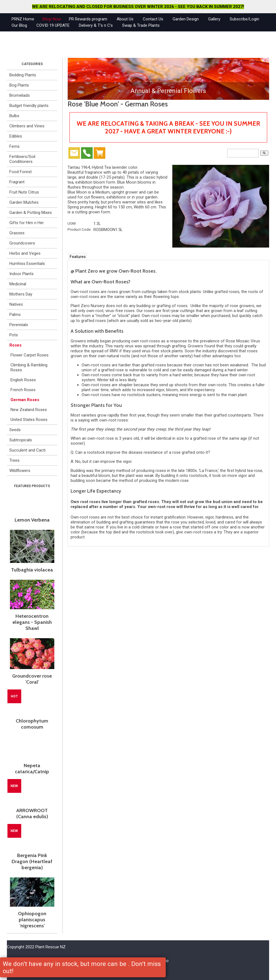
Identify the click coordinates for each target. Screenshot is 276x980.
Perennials (19, 325)
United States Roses (29, 420)
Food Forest (21, 172)
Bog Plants (19, 85)
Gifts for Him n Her (27, 223)
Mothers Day (21, 294)
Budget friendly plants (29, 106)
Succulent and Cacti (27, 450)
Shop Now (52, 19)
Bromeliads (20, 95)
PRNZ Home (23, 19)
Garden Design (186, 19)
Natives (16, 304)
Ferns (14, 146)
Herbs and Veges (25, 253)
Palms (15, 315)
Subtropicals (21, 440)
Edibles (16, 136)
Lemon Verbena (32, 520)
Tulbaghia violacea (32, 570)
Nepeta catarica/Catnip (32, 769)
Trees (14, 460)
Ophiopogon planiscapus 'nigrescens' (32, 920)
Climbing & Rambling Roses (29, 367)
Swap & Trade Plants (141, 25)
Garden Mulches (24, 202)
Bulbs (14, 116)
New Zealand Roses (29, 410)
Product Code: (79, 229)
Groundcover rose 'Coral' (32, 679)
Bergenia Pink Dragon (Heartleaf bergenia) (32, 861)
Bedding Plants (23, 75)
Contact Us (153, 19)
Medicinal (18, 284)
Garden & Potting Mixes (31, 213)
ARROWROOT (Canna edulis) (32, 813)
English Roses (23, 380)
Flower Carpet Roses (30, 355)
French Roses (23, 390)
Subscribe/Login (244, 19)
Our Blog (19, 25)
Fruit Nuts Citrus (24, 192)
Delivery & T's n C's (96, 25)
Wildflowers (20, 471)
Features (78, 257)
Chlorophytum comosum (32, 724)
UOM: (72, 223)
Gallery (214, 19)
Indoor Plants (22, 274)
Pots (14, 335)
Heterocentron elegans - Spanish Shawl (32, 622)
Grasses (17, 233)
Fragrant (17, 182)
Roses (15, 345)
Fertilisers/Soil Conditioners (22, 159)
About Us (125, 19)
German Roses (25, 400)
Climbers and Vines (27, 126)
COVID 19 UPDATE (53, 25)
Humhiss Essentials (27, 264)
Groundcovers (22, 243)
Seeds (15, 430)
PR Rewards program (88, 19)
